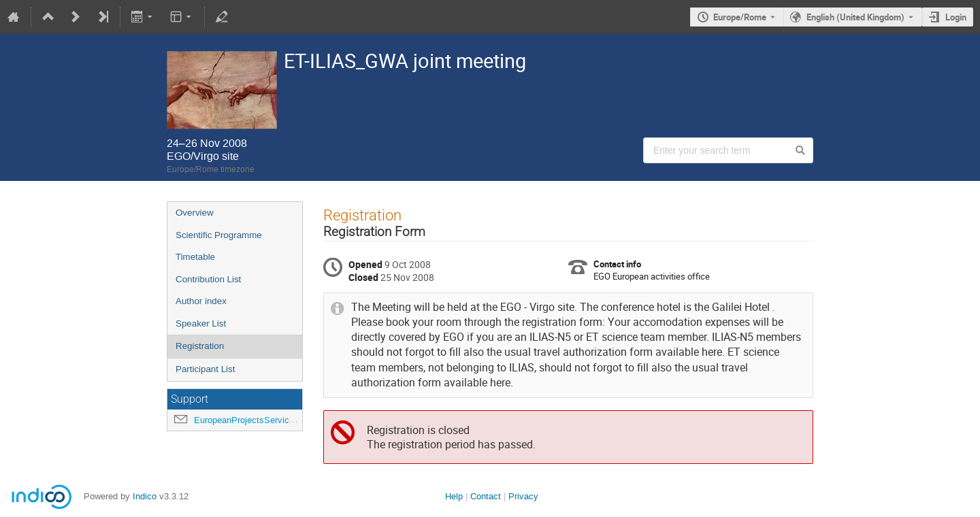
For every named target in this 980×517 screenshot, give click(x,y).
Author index (201, 301)
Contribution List (208, 279)
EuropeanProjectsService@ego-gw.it (266, 420)
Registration (200, 346)
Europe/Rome (740, 17)
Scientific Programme (219, 235)
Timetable (195, 257)
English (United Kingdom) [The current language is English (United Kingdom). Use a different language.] (855, 17)
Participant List (205, 369)
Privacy (523, 496)
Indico (145, 496)
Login (956, 17)
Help (454, 496)
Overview (195, 213)
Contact (486, 496)
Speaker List (201, 323)
